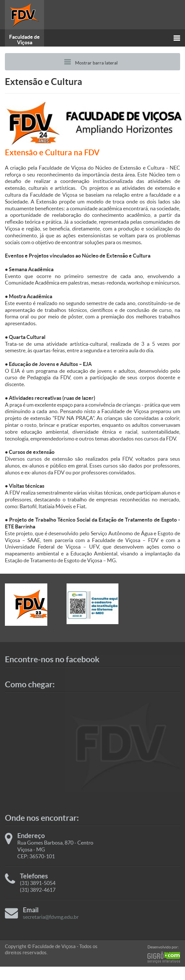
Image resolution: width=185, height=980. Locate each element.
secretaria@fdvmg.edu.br (51, 917)
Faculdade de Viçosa (24, 40)
